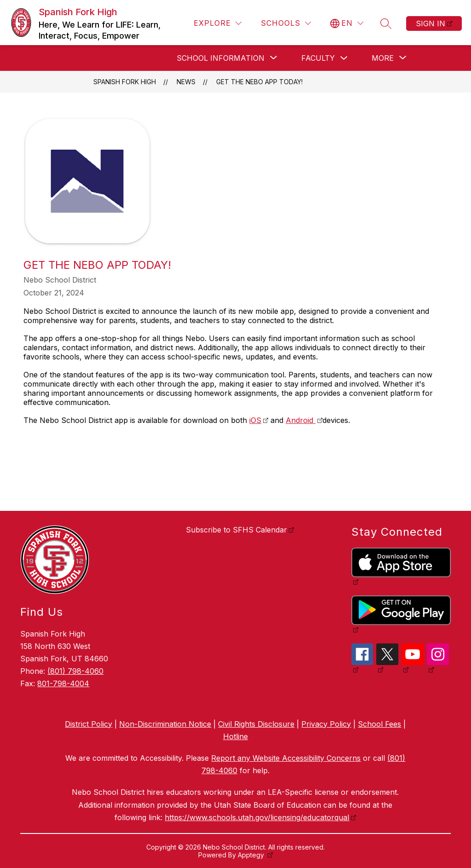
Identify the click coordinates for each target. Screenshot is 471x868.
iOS (255, 420)
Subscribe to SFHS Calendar (236, 530)
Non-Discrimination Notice (165, 724)
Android (301, 420)
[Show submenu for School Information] (221, 58)
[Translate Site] (347, 23)
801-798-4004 (63, 683)
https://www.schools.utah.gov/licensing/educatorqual (257, 817)
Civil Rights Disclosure (256, 724)
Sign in (431, 23)
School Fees (379, 724)
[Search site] (386, 23)
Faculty (318, 58)
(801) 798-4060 (75, 671)
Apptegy (252, 855)
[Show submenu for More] (383, 58)
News (186, 82)
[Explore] (218, 23)
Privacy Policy (326, 724)
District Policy (89, 724)
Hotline (235, 736)
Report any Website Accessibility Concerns (286, 758)
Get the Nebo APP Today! (259, 82)
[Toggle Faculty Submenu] (344, 58)
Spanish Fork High (125, 82)
